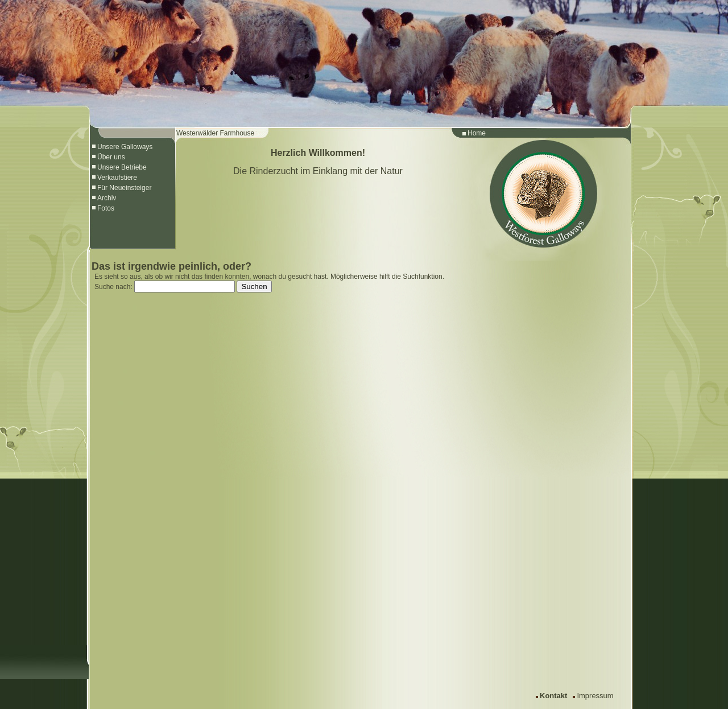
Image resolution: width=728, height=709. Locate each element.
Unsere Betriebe (122, 167)
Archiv (107, 198)
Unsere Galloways (125, 147)
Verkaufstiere (117, 178)
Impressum (595, 696)
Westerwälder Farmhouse (215, 133)
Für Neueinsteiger (124, 188)
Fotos (106, 208)
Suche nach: (113, 287)
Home (477, 133)
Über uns (111, 157)
